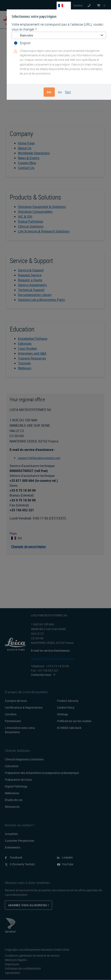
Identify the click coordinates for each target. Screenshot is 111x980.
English (25, 43)
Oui (49, 92)
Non (68, 92)
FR (66, 5)
